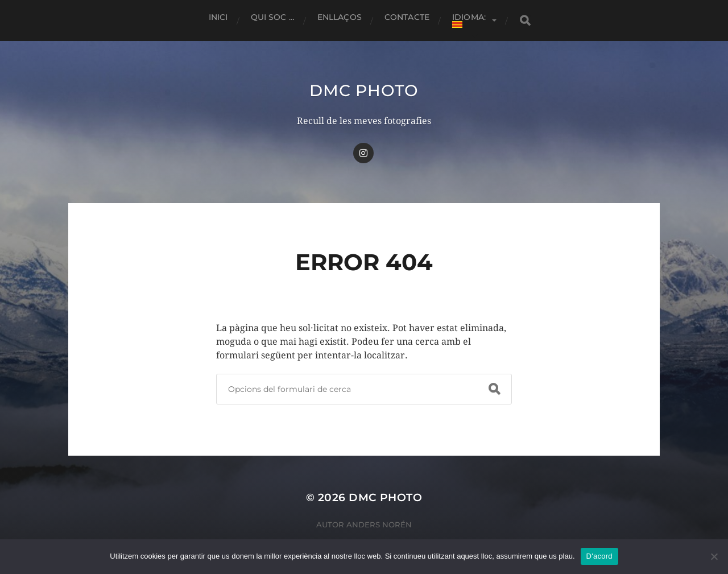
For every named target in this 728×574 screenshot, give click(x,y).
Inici (218, 17)
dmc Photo (364, 90)
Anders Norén (379, 525)
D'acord (599, 556)
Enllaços (340, 17)
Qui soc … (273, 17)
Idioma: (470, 20)
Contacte (407, 17)
